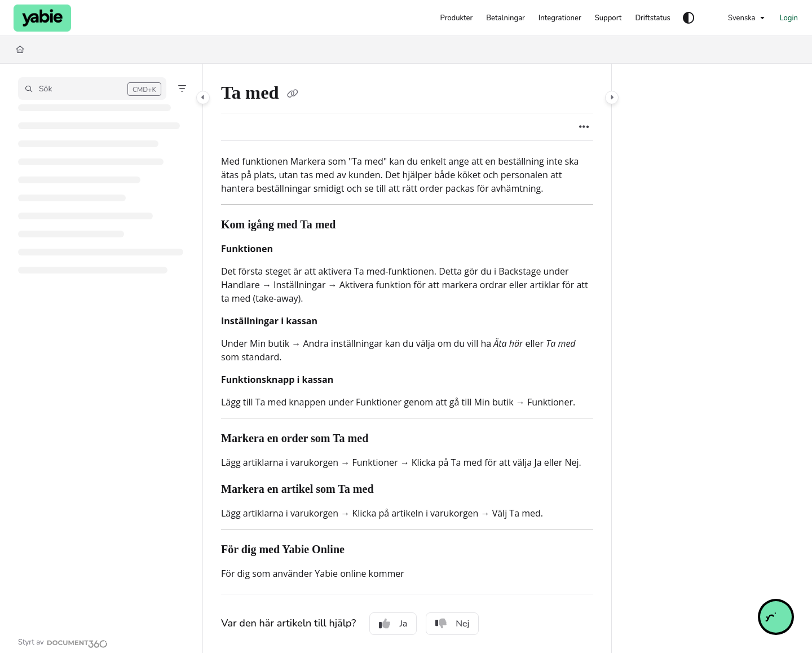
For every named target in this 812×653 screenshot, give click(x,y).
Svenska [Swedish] (735, 18)
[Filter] (182, 89)
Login (789, 18)
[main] (407, 358)
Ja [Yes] (393, 624)
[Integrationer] (560, 18)
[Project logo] (42, 18)
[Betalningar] (506, 18)
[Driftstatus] (652, 18)
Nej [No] (452, 624)
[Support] (608, 18)
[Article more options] (584, 127)
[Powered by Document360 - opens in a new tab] (63, 642)
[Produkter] (456, 18)
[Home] (20, 50)
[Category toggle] (203, 98)
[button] (92, 89)
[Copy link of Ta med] (293, 95)
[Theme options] (689, 18)
